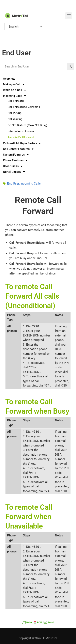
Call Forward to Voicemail (24, 107)
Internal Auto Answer (21, 131)
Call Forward (16, 101)
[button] (69, 16)
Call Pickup (15, 113)
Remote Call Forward (21, 137)
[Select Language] (24, 27)
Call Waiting (15, 119)
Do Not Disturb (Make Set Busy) (27, 125)
